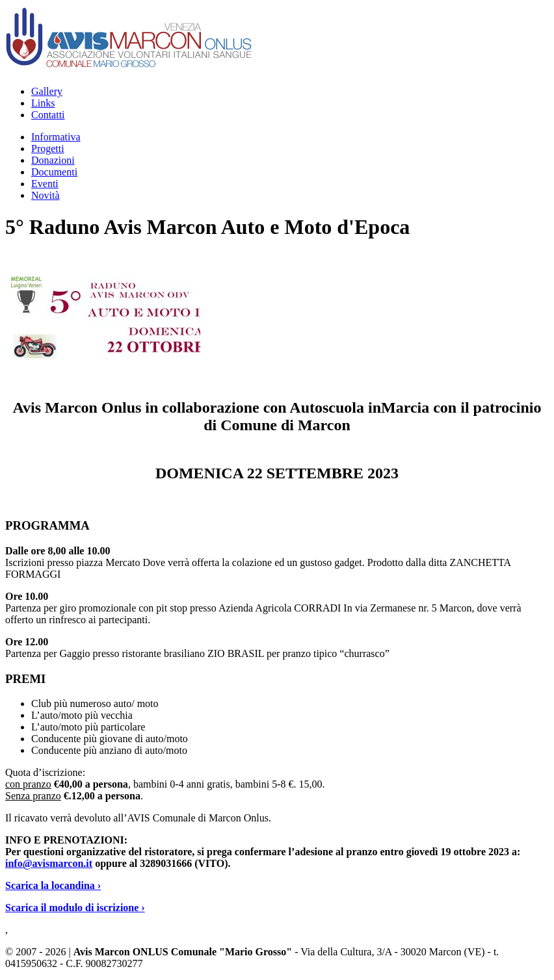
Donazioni (53, 160)
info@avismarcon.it (49, 863)
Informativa (56, 137)
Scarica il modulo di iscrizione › (75, 908)
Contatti (48, 115)
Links (43, 103)
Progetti (48, 148)
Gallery (47, 91)
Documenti (54, 172)
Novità (46, 195)
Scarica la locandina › (53, 885)
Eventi (45, 184)
